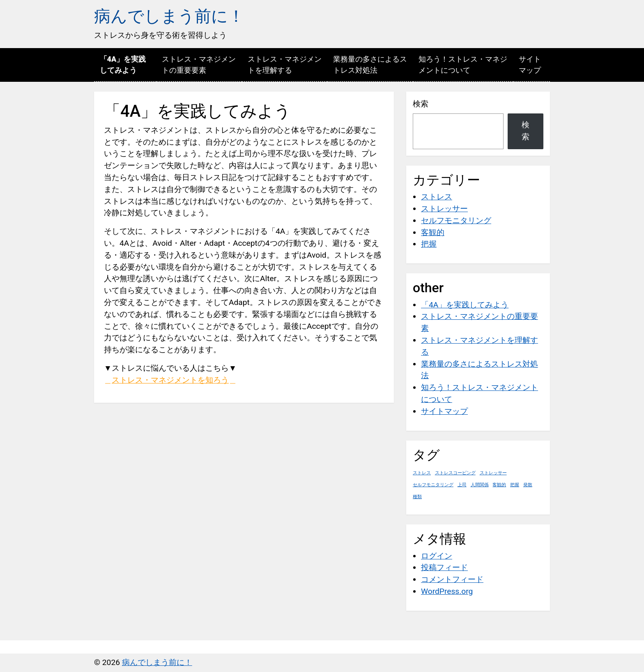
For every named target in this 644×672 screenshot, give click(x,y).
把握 (429, 244)
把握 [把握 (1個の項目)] (515, 485)
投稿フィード (444, 567)
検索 (421, 104)
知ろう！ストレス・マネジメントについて (463, 65)
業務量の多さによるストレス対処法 (370, 65)
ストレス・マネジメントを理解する (285, 65)
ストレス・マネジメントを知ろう (170, 380)
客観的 (433, 232)
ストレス (437, 197)
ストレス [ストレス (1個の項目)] (422, 473)
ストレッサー (444, 209)
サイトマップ (530, 65)
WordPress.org (447, 591)
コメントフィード (452, 579)
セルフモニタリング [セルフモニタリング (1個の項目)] (433, 485)
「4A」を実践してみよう (123, 65)
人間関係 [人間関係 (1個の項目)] (480, 485)
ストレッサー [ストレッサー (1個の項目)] (493, 473)
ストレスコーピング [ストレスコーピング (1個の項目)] (455, 473)
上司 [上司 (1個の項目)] (462, 485)
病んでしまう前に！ (169, 16)
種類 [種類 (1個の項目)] (417, 497)
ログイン (437, 556)
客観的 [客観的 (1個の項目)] (499, 485)
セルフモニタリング (456, 221)
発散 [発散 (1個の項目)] (528, 485)
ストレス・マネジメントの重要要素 (199, 65)
